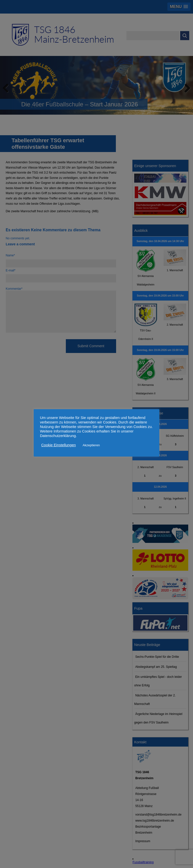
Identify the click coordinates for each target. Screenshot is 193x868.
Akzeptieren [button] (91, 445)
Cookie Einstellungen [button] (59, 445)
